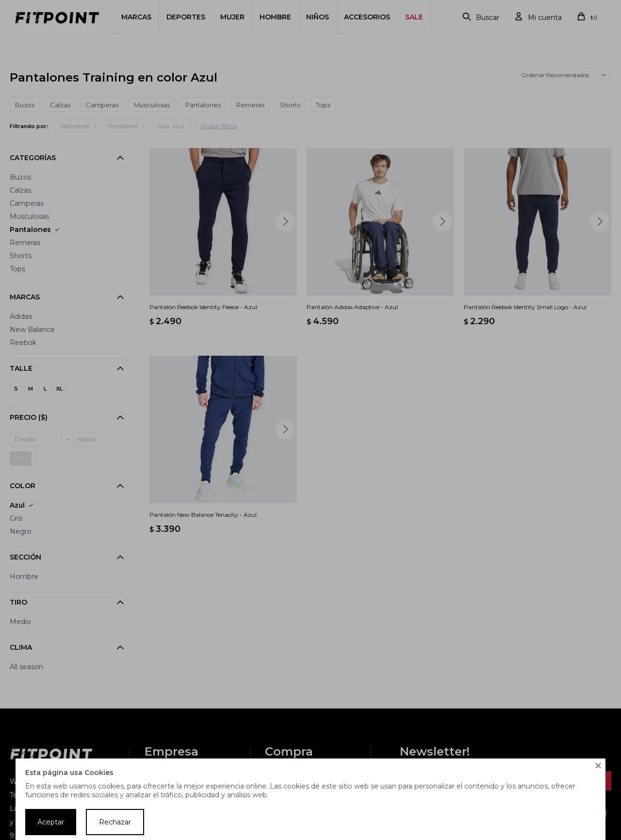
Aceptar (51, 822)
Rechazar (115, 822)
